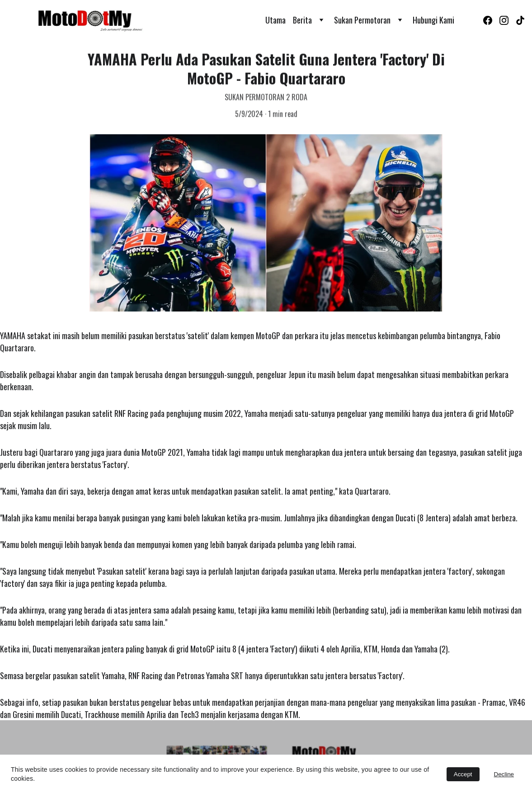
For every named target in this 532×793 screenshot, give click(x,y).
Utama (275, 20)
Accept (463, 774)
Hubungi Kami (433, 20)
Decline (504, 774)
